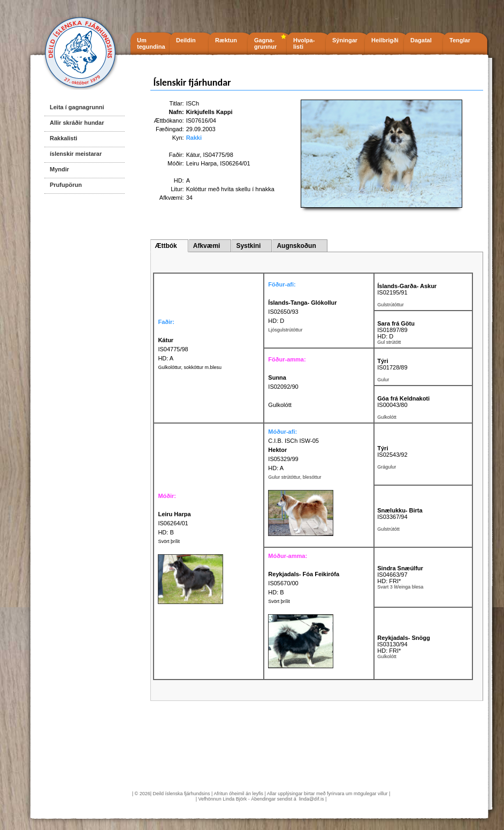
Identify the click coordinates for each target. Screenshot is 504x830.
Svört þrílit (169, 541)
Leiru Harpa (201, 163)
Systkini (248, 246)
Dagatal (421, 40)
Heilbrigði (385, 40)
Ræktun (226, 40)
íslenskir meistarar (76, 154)
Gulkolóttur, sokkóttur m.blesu (190, 367)
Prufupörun (66, 185)
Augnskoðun (296, 246)
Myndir (59, 169)
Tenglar (460, 40)
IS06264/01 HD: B (174, 523)
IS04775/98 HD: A (173, 349)
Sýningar (345, 40)
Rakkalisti (63, 138)
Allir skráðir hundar (77, 123)
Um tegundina (151, 43)
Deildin (186, 40)
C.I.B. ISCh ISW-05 (293, 441)
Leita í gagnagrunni (77, 107)
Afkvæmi (207, 246)
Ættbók (166, 246)
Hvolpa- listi (304, 43)
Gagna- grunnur (265, 43)
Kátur (193, 155)
